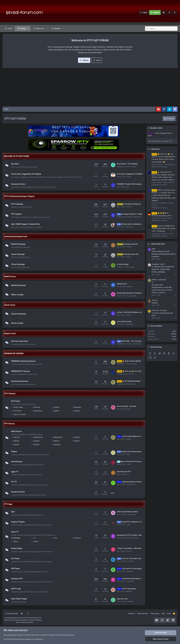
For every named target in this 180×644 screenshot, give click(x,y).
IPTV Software (10, 394)
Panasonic (76, 538)
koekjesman (130, 324)
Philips (15, 542)
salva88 (134, 167)
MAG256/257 (57, 437)
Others (35, 542)
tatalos (128, 454)
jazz (128, 187)
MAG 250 (15, 437)
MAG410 (76, 441)
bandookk (130, 571)
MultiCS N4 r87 (122, 284)
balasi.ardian (131, 514)
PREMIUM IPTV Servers (20, 371)
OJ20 (157, 133)
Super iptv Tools (122, 599)
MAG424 (35, 445)
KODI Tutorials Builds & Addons (127, 512)
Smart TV (15, 532)
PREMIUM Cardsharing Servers (23, 361)
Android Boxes (17, 462)
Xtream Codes (17, 407)
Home (10, 29)
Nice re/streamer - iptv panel (126, 406)
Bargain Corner (10, 333)
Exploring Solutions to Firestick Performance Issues (137, 482)
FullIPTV (55, 411)
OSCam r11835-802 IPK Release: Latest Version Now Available (138, 312)
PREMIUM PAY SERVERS (14, 354)
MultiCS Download (18, 285)
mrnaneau (163, 310)
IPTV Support (16, 214)
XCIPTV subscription (126, 589)
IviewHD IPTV (131, 485)
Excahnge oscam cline (128, 254)
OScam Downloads (18, 314)
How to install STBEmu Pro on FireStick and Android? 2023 (139, 436)
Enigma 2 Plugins (18, 522)
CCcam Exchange (18, 264)
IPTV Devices (9, 424)
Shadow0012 (137, 217)
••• (175, 259)
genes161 (129, 551)
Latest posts (155, 149)
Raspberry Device (18, 492)
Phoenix (129, 207)
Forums (23, 29)
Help (163, 614)
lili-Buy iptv (129, 227)
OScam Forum (10, 305)
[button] (29, 29)
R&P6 (153, 249)
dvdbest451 (162, 280)
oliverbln (128, 439)
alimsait (128, 315)
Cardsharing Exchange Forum (16, 236)
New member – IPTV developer (127, 164)
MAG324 (15, 441)
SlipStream (76, 407)
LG (33, 538)
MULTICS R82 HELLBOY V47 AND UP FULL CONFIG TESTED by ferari (140, 293)
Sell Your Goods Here (19, 341)
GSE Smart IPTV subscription (129, 569)
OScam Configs (17, 323)
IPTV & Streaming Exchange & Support (19, 196)
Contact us (131, 614)
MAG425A (56, 445)
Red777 (163, 264)
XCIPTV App (16, 589)
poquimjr (135, 538)
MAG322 (76, 437)
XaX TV (170, 133)
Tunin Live (132, 374)
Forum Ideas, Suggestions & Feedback (26, 174)
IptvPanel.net (37, 411)
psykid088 (130, 581)
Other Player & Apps (19, 599)
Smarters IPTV (17, 579)
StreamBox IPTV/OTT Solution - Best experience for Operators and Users (141, 535)
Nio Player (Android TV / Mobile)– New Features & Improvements (141, 214)
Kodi (13, 512)
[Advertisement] (90, 88)
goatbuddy (130, 561)
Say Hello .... (16, 164)
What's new (40, 29)
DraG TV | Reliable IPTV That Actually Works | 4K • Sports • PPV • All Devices (163, 229)
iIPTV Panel (16, 411)
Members (57, 29)
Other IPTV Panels (18, 415)
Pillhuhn (154, 280)
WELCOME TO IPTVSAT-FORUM (17, 156)
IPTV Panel (15, 401)
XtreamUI (76, 411)
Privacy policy (155, 614)
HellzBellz (129, 591)
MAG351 (55, 441)
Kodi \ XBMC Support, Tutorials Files (25, 224)
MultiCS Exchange (18, 244)
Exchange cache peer (127, 244)
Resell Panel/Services (20, 381)
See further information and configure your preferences (24, 639)
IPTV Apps (8, 504)
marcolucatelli (131, 296)
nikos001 (130, 287)
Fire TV (14, 482)
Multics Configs (17, 295)
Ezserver (55, 407)
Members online (156, 128)
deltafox (129, 247)
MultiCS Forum (10, 277)
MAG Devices (16, 431)
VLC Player (15, 559)
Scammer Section (18, 184)
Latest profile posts (158, 244)
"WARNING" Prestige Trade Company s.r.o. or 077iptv (135, 184)
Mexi (174, 339)
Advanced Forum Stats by (23, 620)
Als (128, 474)
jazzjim (132, 267)
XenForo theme (21, 622)
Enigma (14, 451)
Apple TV (15, 472)
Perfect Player (17, 548)
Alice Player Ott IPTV (124, 472)
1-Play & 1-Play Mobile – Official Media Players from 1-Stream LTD (139, 548)
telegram (155, 303)
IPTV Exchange (17, 204)
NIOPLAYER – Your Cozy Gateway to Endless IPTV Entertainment (141, 341)
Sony (54, 538)
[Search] (175, 12)
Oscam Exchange (18, 254)
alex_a (129, 409)
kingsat (135, 364)
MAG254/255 (37, 437)
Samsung (15, 538)
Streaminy (36, 407)
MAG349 (35, 441)
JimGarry (155, 300)
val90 (129, 525)
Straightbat (155, 264)
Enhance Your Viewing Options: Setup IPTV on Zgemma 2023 (140, 452)
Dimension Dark (12, 614)
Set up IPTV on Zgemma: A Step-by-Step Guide (135, 522)
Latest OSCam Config (124, 322)
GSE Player (15, 569)
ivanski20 (130, 602)
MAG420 (15, 445)
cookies (19, 635)
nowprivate (163, 133)
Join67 (129, 464)
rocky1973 (155, 310)
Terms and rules (142, 614)
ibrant (150, 136)
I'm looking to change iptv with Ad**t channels (136, 204)
